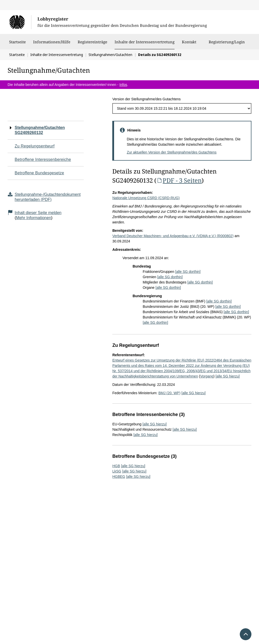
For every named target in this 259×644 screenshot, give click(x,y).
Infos (123, 85)
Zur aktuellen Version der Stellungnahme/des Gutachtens (172, 152)
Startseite (17, 44)
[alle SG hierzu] (228, 376)
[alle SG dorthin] (188, 272)
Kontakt (189, 44)
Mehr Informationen (34, 218)
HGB (116, 466)
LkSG (117, 471)
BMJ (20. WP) (169, 393)
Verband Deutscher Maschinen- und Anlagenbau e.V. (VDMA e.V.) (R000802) (173, 236)
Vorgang (207, 376)
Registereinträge (92, 44)
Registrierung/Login (227, 44)
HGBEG (119, 477)
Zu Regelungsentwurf (35, 146)
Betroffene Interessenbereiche (43, 159)
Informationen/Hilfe (52, 44)
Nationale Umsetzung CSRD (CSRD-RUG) (146, 198)
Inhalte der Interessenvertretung (145, 42)
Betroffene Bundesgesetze (39, 173)
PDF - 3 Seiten (179, 180)
